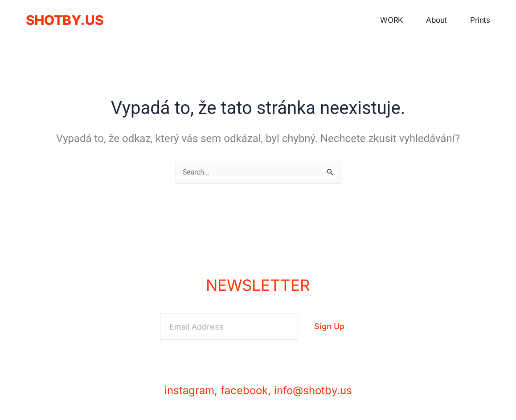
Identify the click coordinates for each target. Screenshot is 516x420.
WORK (391, 20)
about (436, 20)
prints (480, 20)
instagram (189, 390)
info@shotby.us (313, 390)
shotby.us (65, 20)
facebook (244, 390)
